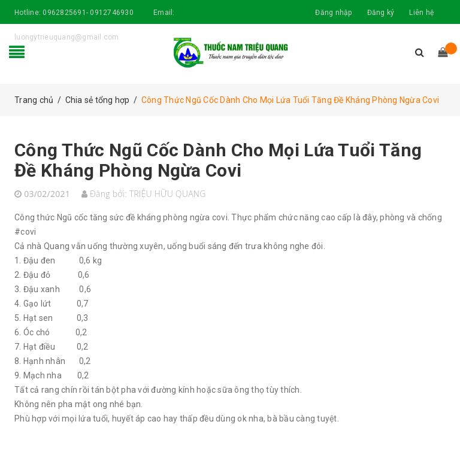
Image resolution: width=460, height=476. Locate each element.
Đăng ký (381, 13)
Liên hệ (421, 13)
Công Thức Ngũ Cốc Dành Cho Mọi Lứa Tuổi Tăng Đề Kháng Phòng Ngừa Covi (218, 160)
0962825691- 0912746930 (88, 13)
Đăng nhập (333, 13)
